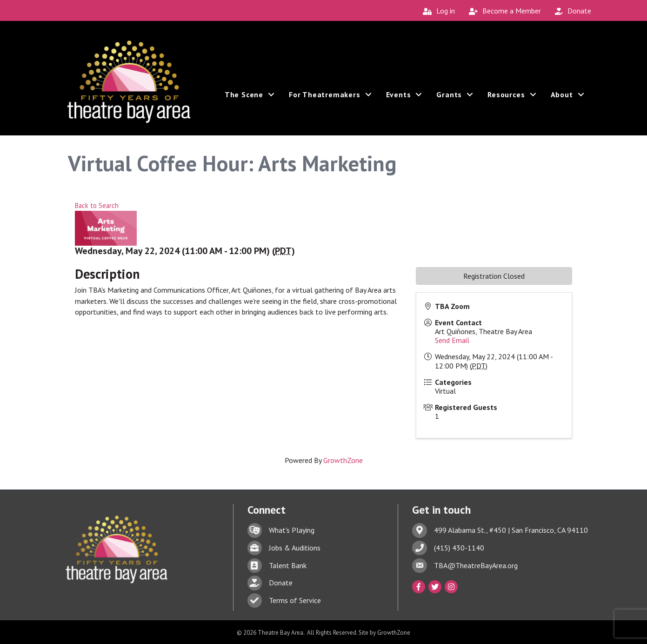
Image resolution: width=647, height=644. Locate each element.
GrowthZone (343, 460)
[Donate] (571, 11)
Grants (449, 99)
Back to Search (97, 205)
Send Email (452, 340)
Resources (506, 99)
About (562, 99)
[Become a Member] (503, 11)
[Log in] (437, 11)
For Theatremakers (325, 99)
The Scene (244, 99)
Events (399, 99)
